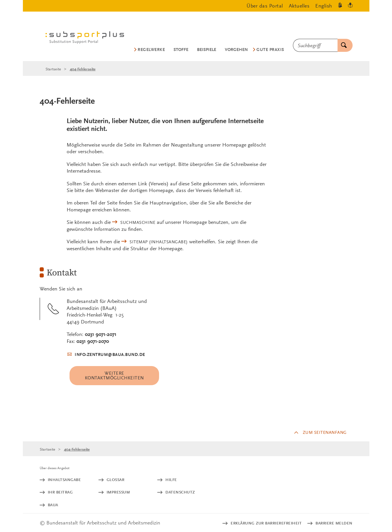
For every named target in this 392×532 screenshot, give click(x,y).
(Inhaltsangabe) (159, 242)
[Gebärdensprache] (340, 6)
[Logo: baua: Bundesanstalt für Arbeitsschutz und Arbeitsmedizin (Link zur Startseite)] (87, 39)
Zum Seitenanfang (325, 432)
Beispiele (207, 50)
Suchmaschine (138, 222)
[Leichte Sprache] (350, 6)
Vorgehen (236, 50)
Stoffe (181, 50)
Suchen (342, 45)
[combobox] (315, 45)
